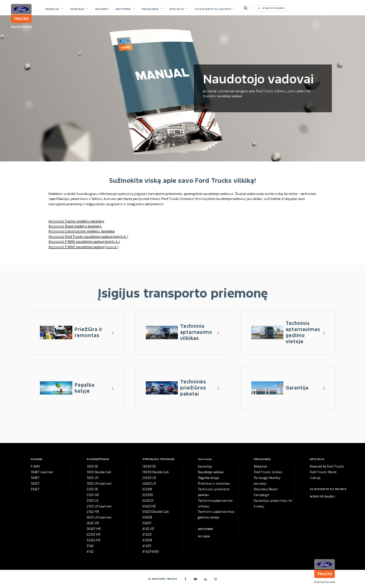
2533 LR (92, 501)
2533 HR (93, 495)
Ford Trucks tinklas (268, 472)
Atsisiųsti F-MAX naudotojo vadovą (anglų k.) (84, 241)
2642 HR (93, 523)
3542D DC (149, 506)
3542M (147, 517)
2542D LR (149, 483)
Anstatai (204, 536)
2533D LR (149, 478)
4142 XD (148, 529)
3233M (147, 489)
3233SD (148, 495)
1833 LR (92, 478)
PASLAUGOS (150, 9)
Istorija (315, 478)
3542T (35, 489)
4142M (147, 540)
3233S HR (93, 534)
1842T (35, 483)
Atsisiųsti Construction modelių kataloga (82, 231)
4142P (147, 546)
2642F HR (94, 529)
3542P (147, 523)
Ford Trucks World (323, 472)
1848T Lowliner (42, 472)
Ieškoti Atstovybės (323, 496)
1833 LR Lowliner (99, 483)
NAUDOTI (102, 9)
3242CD (148, 501)
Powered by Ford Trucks (327, 466)
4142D (147, 534)
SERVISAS (77, 9)
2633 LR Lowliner (99, 517)
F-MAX (35, 466)
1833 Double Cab (99, 472)
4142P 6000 (151, 551)
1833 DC (92, 466)
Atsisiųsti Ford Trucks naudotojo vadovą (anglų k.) (88, 236)
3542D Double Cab (155, 512)
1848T (35, 478)
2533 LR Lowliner (99, 506)
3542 (90, 546)
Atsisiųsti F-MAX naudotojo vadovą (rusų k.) (83, 247)
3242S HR (93, 540)
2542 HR (93, 512)
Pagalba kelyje (209, 478)
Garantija (205, 466)
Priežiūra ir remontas (214, 483)
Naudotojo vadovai (211, 472)
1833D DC (149, 466)
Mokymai (261, 466)
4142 (90, 551)
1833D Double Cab (155, 472)
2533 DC (92, 489)
